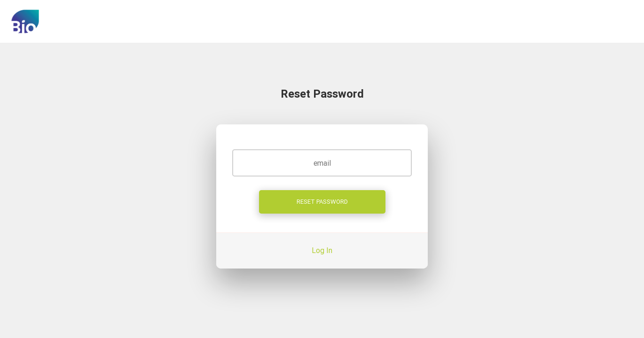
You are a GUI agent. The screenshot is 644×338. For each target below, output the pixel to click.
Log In (322, 250)
